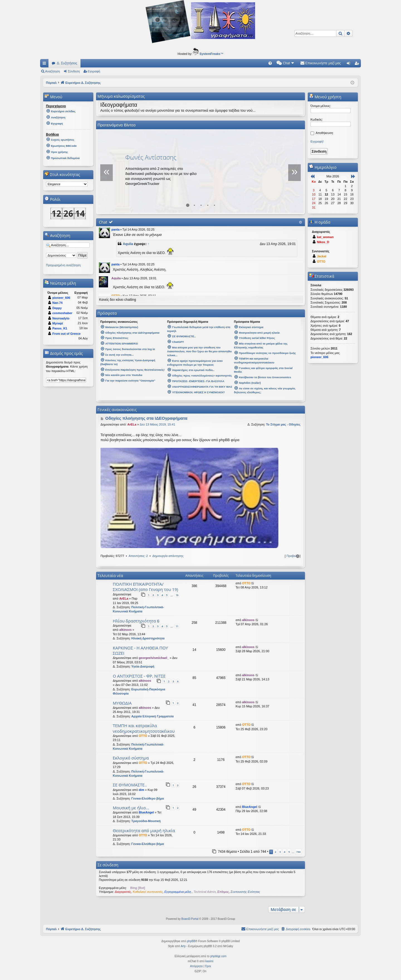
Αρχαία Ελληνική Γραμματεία (153, 716)
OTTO (246, 583)
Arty (183, 946)
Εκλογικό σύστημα (131, 758)
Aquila (128, 244)
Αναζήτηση (52, 71)
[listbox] (67, 184)
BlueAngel (146, 812)
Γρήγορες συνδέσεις (45, 64)
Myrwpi (58, 323)
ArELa (132, 424)
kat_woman (325, 237)
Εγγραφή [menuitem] (358, 64)
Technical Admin (205, 892)
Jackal (322, 256)
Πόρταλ (51, 83)
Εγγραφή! (317, 141)
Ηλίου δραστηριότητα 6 (136, 621)
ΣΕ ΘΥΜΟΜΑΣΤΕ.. (130, 785)
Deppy (57, 308)
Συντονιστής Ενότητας (245, 892)
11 (177, 626)
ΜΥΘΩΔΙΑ (122, 703)
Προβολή (293, 556)
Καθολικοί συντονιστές (148, 892)
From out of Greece (66, 334)
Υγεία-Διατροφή (143, 666)
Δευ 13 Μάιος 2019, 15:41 (157, 424)
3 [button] (280, 852)
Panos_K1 (60, 328)
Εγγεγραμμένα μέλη (178, 892)
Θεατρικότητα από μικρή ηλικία (144, 830)
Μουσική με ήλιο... (131, 808)
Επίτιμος (223, 892)
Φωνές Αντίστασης (151, 157)
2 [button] (276, 852)
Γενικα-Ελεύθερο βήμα (148, 798)
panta (115, 229)
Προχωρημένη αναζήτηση (63, 265)
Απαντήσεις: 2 (138, 556)
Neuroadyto (61, 318)
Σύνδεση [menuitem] (350, 64)
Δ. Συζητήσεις (67, 63)
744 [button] (298, 852)
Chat (103, 222)
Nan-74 (58, 303)
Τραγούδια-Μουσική (146, 821)
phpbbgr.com (218, 956)
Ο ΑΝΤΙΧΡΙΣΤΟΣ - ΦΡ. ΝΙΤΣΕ (139, 676)
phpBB (191, 941)
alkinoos (125, 630)
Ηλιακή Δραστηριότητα (148, 638)
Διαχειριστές (123, 892)
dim (141, 790)
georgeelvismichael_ (154, 658)
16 (177, 595)
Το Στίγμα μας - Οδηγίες (283, 424)
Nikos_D (323, 242)
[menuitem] (270, 63)
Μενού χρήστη (325, 97)
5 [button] (289, 852)
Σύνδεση (74, 71)
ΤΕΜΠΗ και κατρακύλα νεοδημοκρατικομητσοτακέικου (144, 728)
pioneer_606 (61, 298)
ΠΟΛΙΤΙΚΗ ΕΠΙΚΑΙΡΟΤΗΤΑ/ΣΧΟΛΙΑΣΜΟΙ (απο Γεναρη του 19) (146, 587)
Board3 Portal (190, 919)
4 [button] (284, 852)
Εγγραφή (94, 71)
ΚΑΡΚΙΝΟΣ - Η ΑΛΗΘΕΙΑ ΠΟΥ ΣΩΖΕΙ (140, 650)
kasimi (209, 961)
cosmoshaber (62, 313)
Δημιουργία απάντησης (168, 556)
